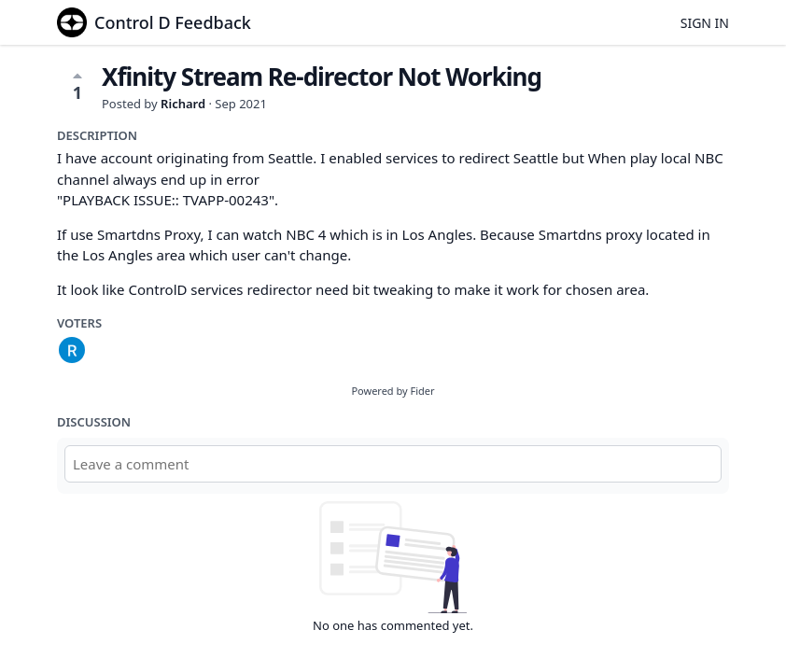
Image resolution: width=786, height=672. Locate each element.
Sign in (705, 23)
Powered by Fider (393, 391)
